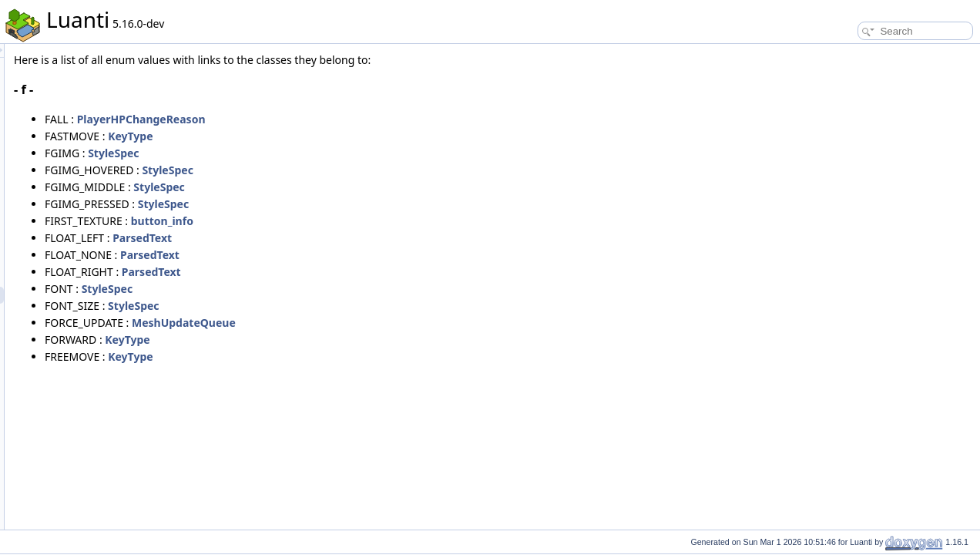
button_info (355, 221)
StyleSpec (306, 153)
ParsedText (335, 238)
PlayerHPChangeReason (334, 119)
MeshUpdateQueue (376, 323)
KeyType (323, 136)
